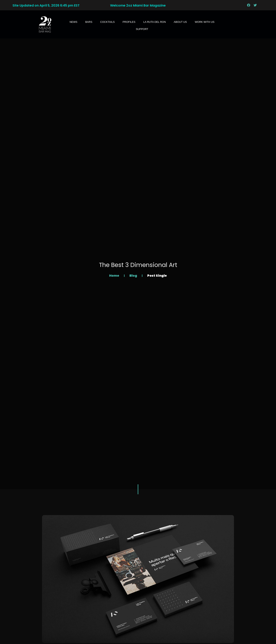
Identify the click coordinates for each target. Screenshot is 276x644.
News (74, 22)
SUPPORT (142, 29)
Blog (134, 276)
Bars (89, 22)
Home (114, 276)
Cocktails (107, 22)
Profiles (129, 22)
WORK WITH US (205, 22)
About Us (180, 22)
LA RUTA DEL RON (154, 22)
